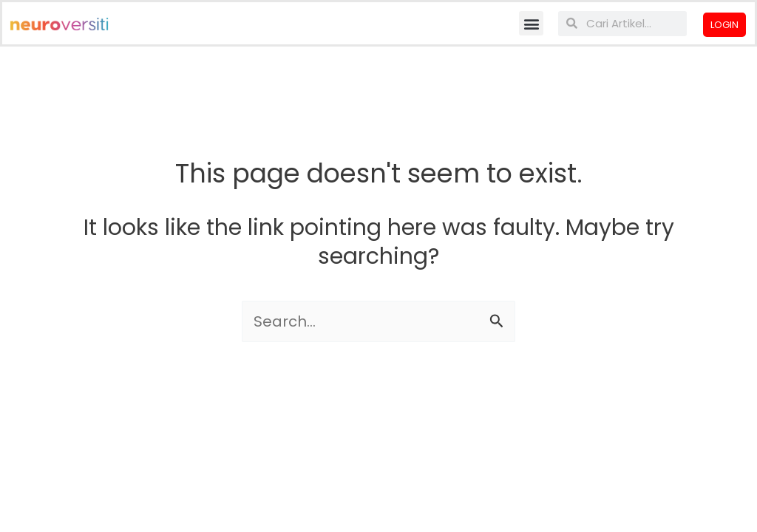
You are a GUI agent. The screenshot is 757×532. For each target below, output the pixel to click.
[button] (531, 23)
